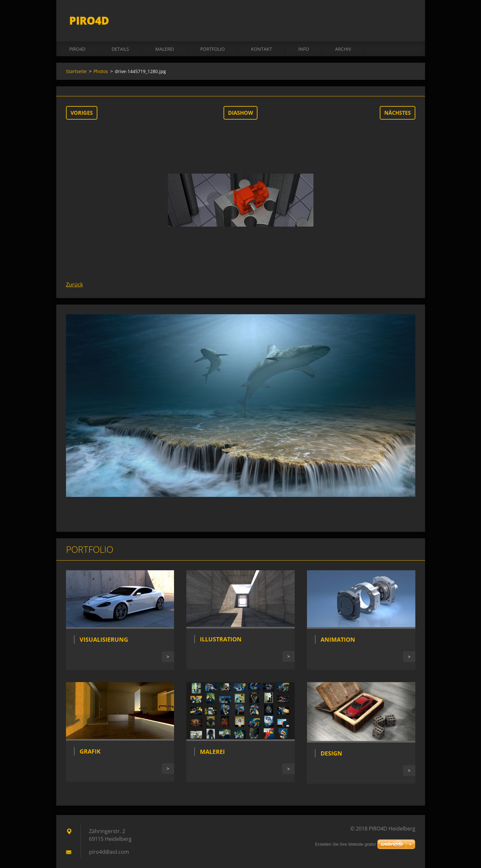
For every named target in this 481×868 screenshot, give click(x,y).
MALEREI (165, 49)
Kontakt (262, 49)
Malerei (212, 752)
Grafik (90, 751)
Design (331, 753)
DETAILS (120, 49)
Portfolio (213, 49)
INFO (304, 49)
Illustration (221, 639)
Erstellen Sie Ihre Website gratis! (345, 844)
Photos (101, 71)
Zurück (74, 284)
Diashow (241, 113)
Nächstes (398, 113)
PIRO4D (77, 49)
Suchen (408, 19)
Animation (338, 639)
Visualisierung (104, 639)
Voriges (82, 113)
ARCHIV (343, 49)
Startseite (76, 71)
